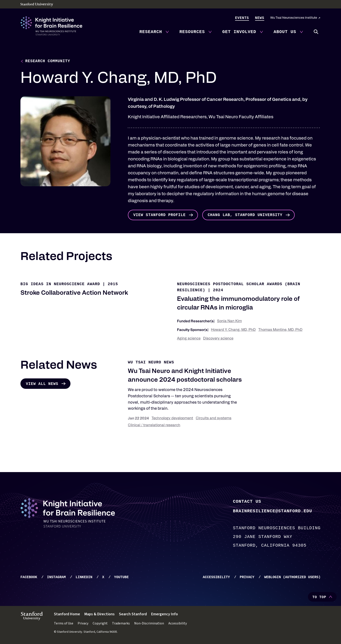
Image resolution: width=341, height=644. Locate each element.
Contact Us (247, 502)
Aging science (189, 339)
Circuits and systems (214, 419)
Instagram (56, 578)
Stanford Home (67, 615)
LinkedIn (84, 578)
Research (151, 32)
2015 (113, 285)
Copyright (100, 624)
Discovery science (218, 339)
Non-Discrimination (149, 624)
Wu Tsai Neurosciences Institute (294, 18)
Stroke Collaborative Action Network (74, 294)
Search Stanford (133, 615)
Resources (192, 32)
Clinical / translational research (154, 426)
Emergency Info (165, 615)
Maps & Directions (99, 615)
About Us (285, 32)
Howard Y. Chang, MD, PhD (233, 331)
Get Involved (239, 32)
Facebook (29, 578)
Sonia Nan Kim (229, 322)
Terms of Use (64, 624)
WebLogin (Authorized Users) (292, 578)
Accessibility (216, 578)
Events (242, 18)
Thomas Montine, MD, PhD (280, 331)
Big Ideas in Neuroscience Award (60, 285)
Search (316, 32)
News (260, 18)
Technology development (172, 419)
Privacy (247, 578)
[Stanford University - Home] (170, 5)
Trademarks (121, 624)
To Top (319, 598)
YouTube (121, 578)
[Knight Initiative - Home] (51, 26)
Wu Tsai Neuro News (151, 363)
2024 (218, 291)
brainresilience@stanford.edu (272, 512)
